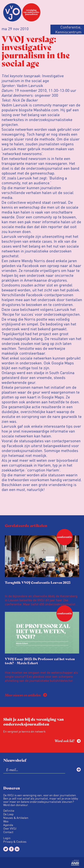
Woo (6, 821)
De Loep (8, 814)
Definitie (9, 811)
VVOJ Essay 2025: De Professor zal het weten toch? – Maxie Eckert (40, 661)
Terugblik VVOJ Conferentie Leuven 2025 (38, 582)
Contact (8, 832)
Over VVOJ (10, 828)
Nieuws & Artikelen (16, 818)
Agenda (8, 825)
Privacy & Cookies (15, 842)
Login (7, 838)
